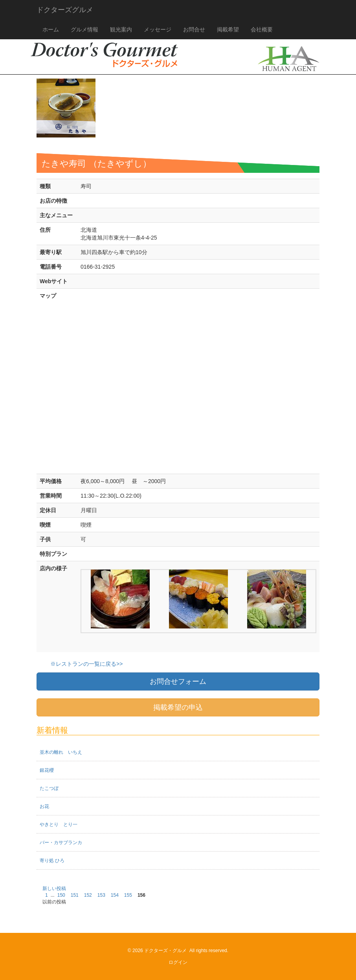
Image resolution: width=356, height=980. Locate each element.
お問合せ (194, 29)
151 (75, 895)
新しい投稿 (54, 888)
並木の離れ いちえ (61, 752)
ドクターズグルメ (65, 10)
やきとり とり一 (59, 824)
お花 (44, 806)
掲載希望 (228, 29)
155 (128, 895)
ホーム (51, 29)
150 (61, 895)
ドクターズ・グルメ (165, 951)
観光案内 (121, 29)
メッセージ (158, 29)
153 (101, 895)
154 (115, 895)
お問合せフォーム (178, 681)
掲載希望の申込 (178, 707)
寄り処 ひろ (52, 861)
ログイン (178, 962)
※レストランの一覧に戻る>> (86, 664)
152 (88, 895)
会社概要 (262, 29)
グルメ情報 (84, 29)
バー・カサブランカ (61, 843)
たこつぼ (49, 788)
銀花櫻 (47, 770)
